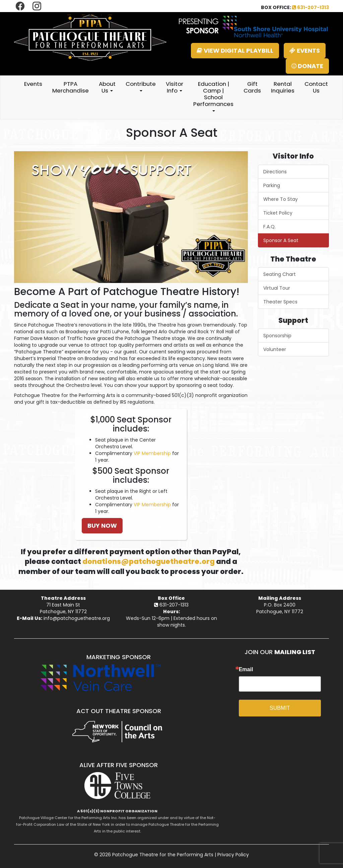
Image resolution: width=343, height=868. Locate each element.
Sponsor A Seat (281, 240)
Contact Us (316, 87)
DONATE (307, 66)
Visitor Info (175, 87)
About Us (107, 87)
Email (246, 670)
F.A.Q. (269, 227)
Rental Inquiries (283, 87)
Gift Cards (252, 87)
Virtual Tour (277, 288)
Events (33, 84)
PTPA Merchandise (71, 87)
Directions (275, 172)
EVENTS (305, 50)
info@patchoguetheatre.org (77, 618)
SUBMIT (280, 708)
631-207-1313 (311, 7)
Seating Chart (280, 274)
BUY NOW (102, 526)
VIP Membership (152, 453)
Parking (272, 185)
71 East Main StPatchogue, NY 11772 (63, 608)
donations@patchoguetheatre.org (149, 561)
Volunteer (275, 349)
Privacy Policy (233, 855)
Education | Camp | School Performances (213, 96)
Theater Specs (280, 302)
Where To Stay (281, 199)
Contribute (141, 86)
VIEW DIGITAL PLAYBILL (235, 50)
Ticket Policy (278, 213)
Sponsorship (277, 336)
